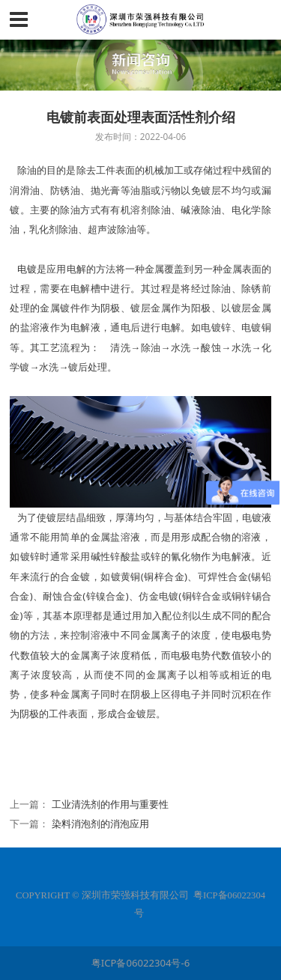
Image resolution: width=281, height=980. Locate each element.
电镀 (27, 269)
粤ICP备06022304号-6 (140, 963)
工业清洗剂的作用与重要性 (110, 804)
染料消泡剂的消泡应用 (100, 824)
